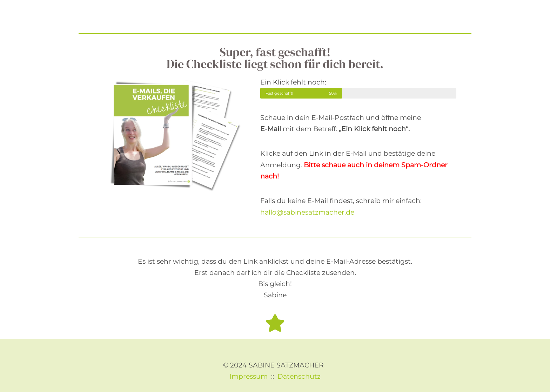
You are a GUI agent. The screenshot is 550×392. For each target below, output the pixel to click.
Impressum (249, 376)
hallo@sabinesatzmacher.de (307, 212)
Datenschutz (299, 376)
